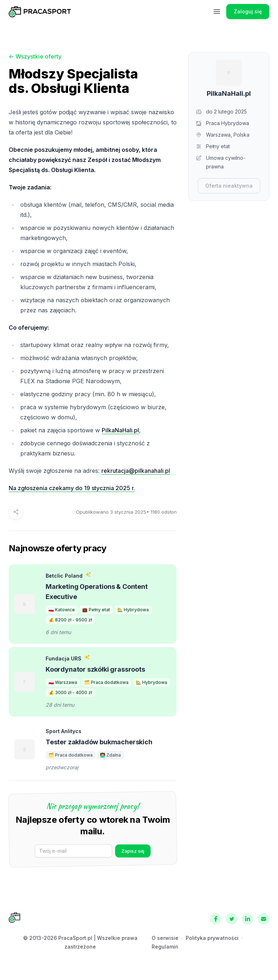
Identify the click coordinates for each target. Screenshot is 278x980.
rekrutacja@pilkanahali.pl (136, 471)
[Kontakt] (264, 919)
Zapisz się (133, 851)
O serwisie (165, 938)
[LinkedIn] (248, 919)
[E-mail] (73, 851)
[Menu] (217, 12)
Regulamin (165, 947)
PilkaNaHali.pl (120, 430)
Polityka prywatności (212, 938)
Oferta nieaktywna (229, 186)
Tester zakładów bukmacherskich (99, 742)
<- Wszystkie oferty (35, 56)
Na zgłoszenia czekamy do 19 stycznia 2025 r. (72, 488)
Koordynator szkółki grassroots (95, 669)
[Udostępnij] (16, 512)
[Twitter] (232, 919)
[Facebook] (216, 919)
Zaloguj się (248, 11)
